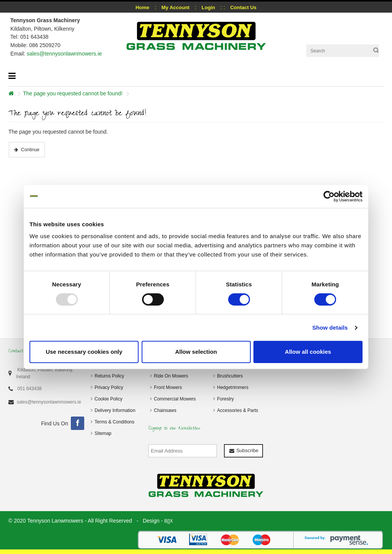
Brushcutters (230, 376)
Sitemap (103, 433)
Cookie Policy (109, 399)
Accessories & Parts (238, 410)
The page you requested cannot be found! (73, 93)
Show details (330, 328)
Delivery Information (115, 410)
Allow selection (196, 352)
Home (142, 7)
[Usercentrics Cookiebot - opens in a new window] (329, 196)
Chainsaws (165, 410)
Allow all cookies (308, 352)
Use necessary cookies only (84, 352)
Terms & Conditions (114, 422)
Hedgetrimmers (233, 387)
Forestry (225, 399)
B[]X (169, 521)
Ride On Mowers (171, 376)
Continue (30, 150)
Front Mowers (168, 387)
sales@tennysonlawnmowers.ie (64, 54)
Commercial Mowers (175, 399)
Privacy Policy (109, 387)
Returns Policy (109, 376)
